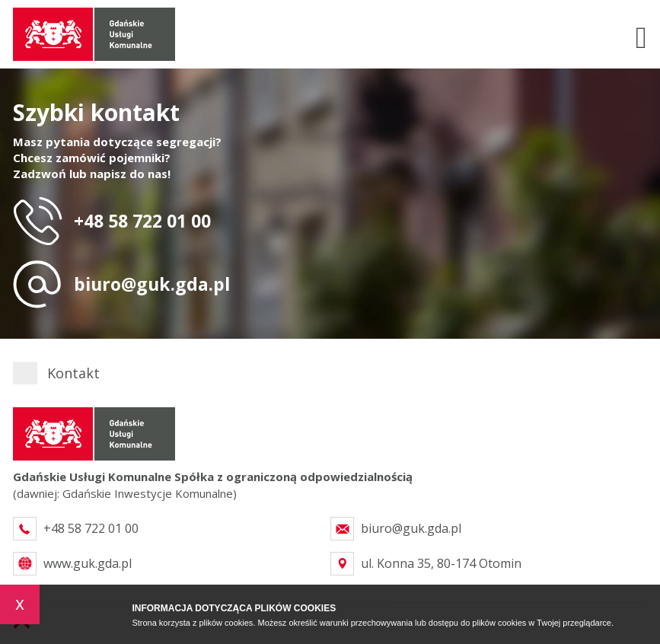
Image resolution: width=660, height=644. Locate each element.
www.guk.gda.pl (88, 563)
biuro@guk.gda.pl (152, 284)
